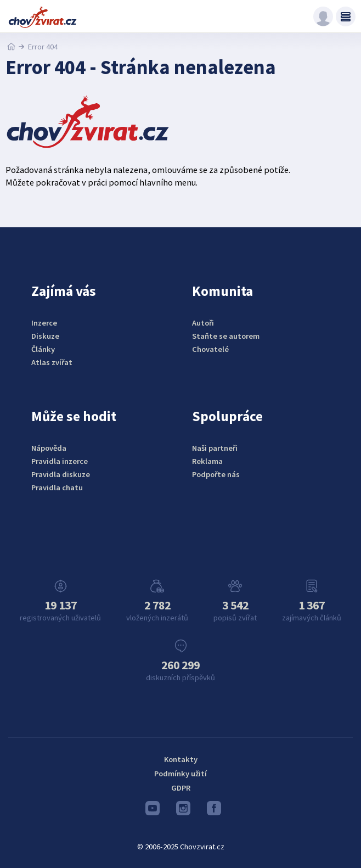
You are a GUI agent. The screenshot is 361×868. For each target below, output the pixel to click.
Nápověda (49, 448)
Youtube (153, 811)
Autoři (203, 323)
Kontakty (181, 759)
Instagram (183, 811)
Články (43, 349)
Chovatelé (210, 349)
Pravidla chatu (57, 488)
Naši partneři (215, 448)
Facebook (214, 811)
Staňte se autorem (226, 336)
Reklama (207, 461)
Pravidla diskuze (61, 474)
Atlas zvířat (52, 362)
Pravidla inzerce (60, 461)
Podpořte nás (216, 474)
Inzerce (44, 323)
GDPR (181, 788)
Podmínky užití (180, 774)
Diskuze (45, 336)
